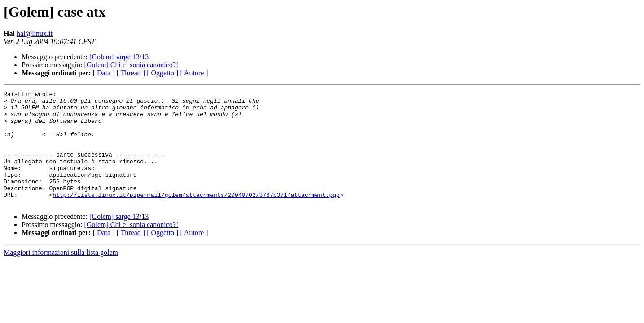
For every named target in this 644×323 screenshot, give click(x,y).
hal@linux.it (35, 33)
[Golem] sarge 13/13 (119, 57)
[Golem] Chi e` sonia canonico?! (131, 65)
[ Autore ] (194, 73)
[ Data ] (104, 73)
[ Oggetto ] (162, 73)
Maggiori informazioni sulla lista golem (61, 274)
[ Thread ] (131, 73)
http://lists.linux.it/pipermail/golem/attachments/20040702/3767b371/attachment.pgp (196, 216)
